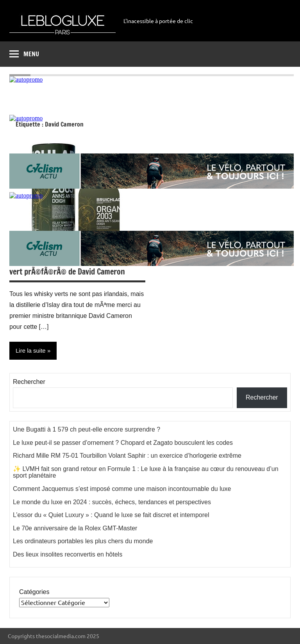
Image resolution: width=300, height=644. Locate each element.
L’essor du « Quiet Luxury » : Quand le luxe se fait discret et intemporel (111, 515)
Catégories (34, 592)
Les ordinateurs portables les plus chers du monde (83, 541)
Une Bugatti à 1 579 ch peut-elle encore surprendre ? (87, 429)
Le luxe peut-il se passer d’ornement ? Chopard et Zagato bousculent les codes (123, 443)
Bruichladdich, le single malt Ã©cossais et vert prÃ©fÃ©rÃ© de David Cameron (77, 266)
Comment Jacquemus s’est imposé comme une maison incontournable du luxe (122, 489)
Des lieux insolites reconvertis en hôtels (68, 554)
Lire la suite (31, 351)
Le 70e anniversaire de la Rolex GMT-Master (75, 528)
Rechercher (29, 382)
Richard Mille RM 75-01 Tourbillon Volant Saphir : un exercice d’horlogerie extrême (127, 456)
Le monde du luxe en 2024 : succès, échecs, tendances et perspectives (112, 502)
